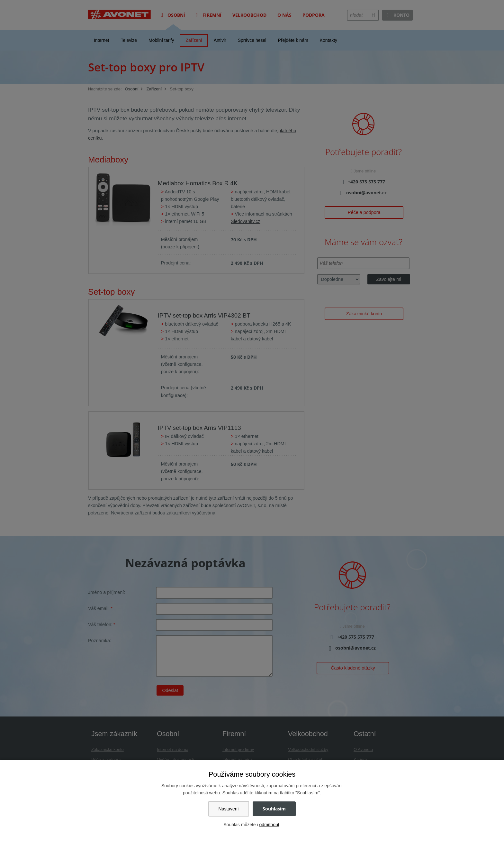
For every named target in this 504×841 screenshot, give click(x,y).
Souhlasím (274, 809)
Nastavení (229, 809)
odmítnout (269, 825)
